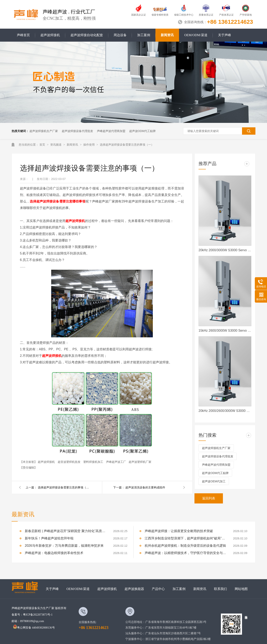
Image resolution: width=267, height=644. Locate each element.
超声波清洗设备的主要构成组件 (145, 487)
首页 (43, 145)
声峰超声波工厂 (116, 462)
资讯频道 (56, 145)
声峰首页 (23, 35)
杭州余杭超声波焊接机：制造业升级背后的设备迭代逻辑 (185, 546)
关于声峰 (225, 35)
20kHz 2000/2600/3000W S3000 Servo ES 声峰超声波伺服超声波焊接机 (225, 411)
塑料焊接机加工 (94, 462)
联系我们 (220, 589)
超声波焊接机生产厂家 (44, 131)
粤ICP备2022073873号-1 (38, 615)
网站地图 (241, 589)
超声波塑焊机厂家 (140, 462)
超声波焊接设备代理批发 (77, 131)
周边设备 (120, 35)
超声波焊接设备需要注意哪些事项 (61, 201)
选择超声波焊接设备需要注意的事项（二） (64, 487)
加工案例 (144, 35)
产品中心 (158, 589)
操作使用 (89, 145)
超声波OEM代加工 (214, 481)
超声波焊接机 (50, 35)
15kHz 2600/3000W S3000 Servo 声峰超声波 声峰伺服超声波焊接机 (225, 331)
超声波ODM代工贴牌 (143, 131)
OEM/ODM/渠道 (196, 35)
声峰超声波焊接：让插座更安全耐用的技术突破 (179, 531)
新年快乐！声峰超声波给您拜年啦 (49, 538)
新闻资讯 (167, 35)
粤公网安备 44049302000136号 (34, 628)
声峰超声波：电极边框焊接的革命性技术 (54, 553)
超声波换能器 (134, 589)
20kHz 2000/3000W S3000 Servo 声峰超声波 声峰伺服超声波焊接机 (225, 250)
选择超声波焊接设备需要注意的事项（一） (127, 145)
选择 (33, 201)
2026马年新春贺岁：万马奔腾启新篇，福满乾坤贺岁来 (64, 546)
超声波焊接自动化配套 (87, 35)
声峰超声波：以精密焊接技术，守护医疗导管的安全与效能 (185, 553)
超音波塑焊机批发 (69, 462)
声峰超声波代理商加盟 (111, 131)
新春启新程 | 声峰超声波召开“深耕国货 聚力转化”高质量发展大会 (65, 531)
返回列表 (209, 498)
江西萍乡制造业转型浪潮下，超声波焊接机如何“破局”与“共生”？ (185, 538)
